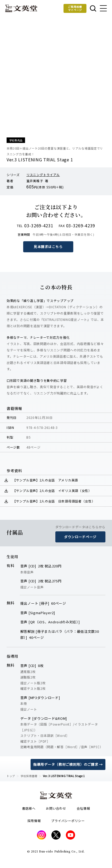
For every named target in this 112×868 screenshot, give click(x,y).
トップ (11, 776)
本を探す (93, 8)
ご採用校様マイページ (75, 8)
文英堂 (21, 8)
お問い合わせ (56, 808)
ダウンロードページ (80, 537)
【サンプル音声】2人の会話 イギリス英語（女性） (52, 491)
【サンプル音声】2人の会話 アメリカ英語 (45, 480)
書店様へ (29, 808)
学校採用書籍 (29, 776)
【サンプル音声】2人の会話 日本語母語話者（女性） (54, 501)
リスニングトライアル (43, 175)
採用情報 (34, 821)
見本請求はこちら (48, 247)
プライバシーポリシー (68, 821)
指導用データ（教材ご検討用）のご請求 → (68, 764)
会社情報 (83, 808)
